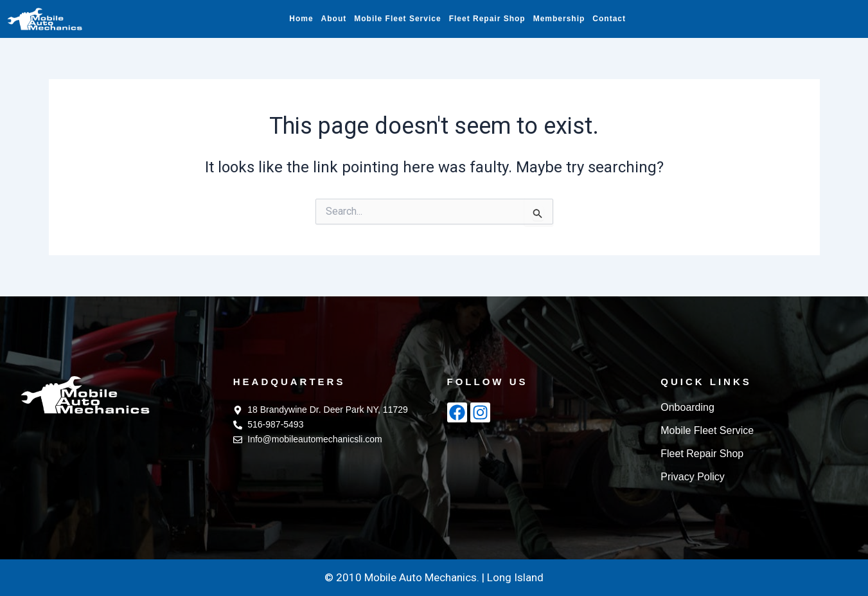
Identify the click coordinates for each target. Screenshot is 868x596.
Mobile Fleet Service (397, 19)
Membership (559, 19)
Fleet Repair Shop (487, 19)
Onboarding (687, 407)
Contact (609, 19)
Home (301, 19)
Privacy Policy (693, 477)
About (334, 19)
